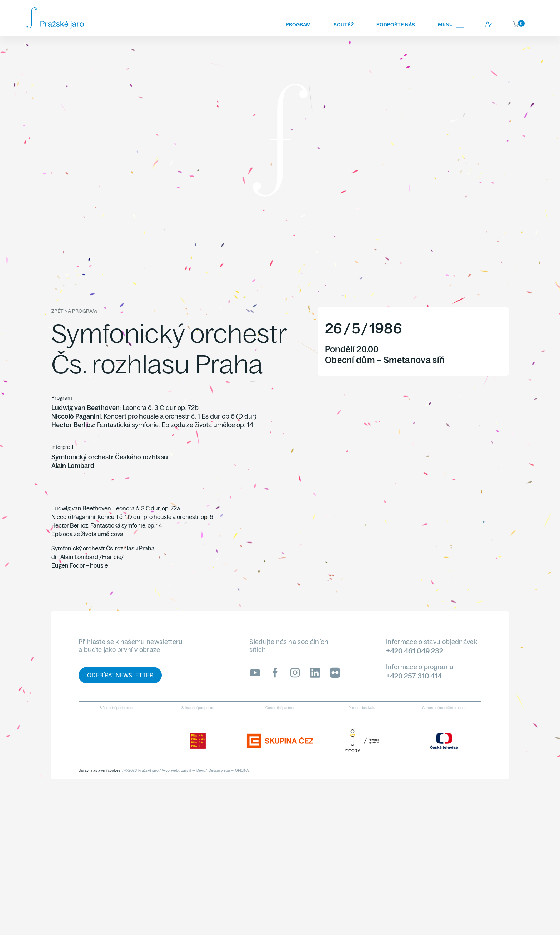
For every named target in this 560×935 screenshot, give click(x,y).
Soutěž (344, 25)
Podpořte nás (396, 25)
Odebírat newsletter (120, 675)
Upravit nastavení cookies (99, 770)
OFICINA (242, 770)
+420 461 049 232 (415, 651)
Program (298, 25)
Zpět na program (74, 311)
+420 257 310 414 (414, 676)
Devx (201, 770)
